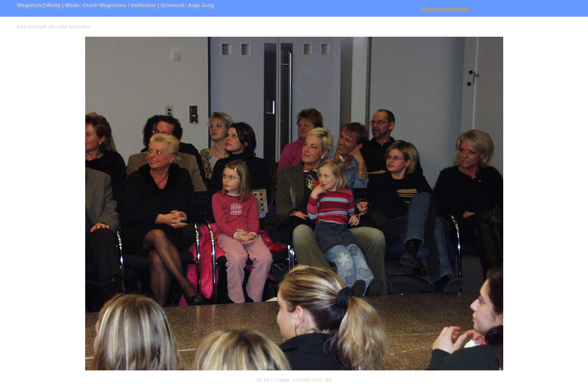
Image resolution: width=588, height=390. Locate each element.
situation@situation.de (445, 9)
